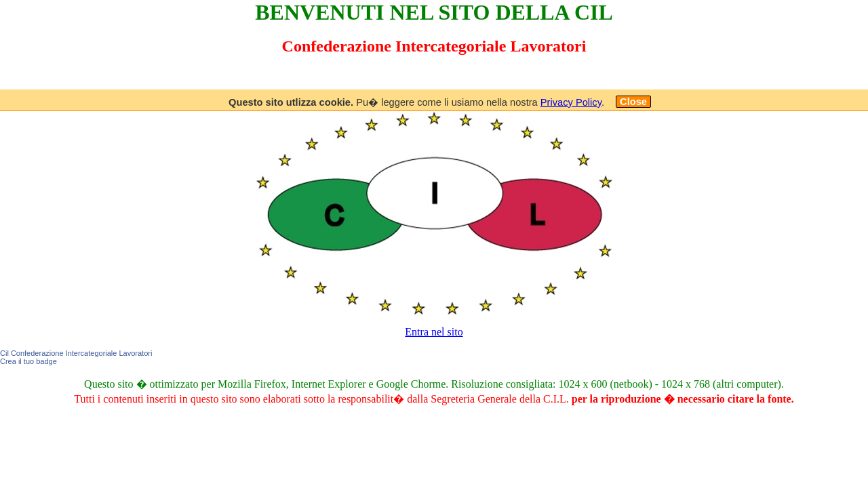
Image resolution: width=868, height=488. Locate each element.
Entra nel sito (434, 332)
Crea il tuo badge (28, 361)
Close (633, 102)
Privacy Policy (571, 102)
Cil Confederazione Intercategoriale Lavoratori (76, 353)
